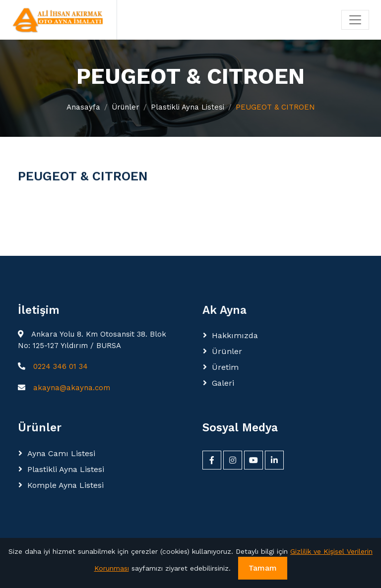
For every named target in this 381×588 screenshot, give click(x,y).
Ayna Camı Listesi (61, 453)
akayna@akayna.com (72, 388)
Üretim (225, 367)
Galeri (223, 383)
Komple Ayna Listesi (65, 485)
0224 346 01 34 (61, 366)
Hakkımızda (235, 335)
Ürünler (126, 107)
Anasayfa (83, 107)
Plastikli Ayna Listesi (188, 107)
